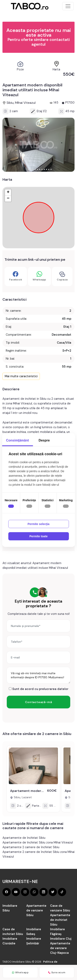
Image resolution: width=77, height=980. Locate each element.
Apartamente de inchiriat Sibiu (60, 920)
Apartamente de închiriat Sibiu (24, 838)
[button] (26, 169)
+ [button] (8, 192)
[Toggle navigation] (68, 6)
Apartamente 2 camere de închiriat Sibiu (31, 847)
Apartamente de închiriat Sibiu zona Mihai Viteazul (38, 842)
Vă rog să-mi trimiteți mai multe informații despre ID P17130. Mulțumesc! (38, 675)
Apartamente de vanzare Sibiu (36, 910)
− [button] (8, 199)
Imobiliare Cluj (61, 939)
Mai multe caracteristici (21, 376)
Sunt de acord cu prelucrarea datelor (39, 689)
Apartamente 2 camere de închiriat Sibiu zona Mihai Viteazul (38, 854)
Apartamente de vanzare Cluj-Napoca (60, 948)
